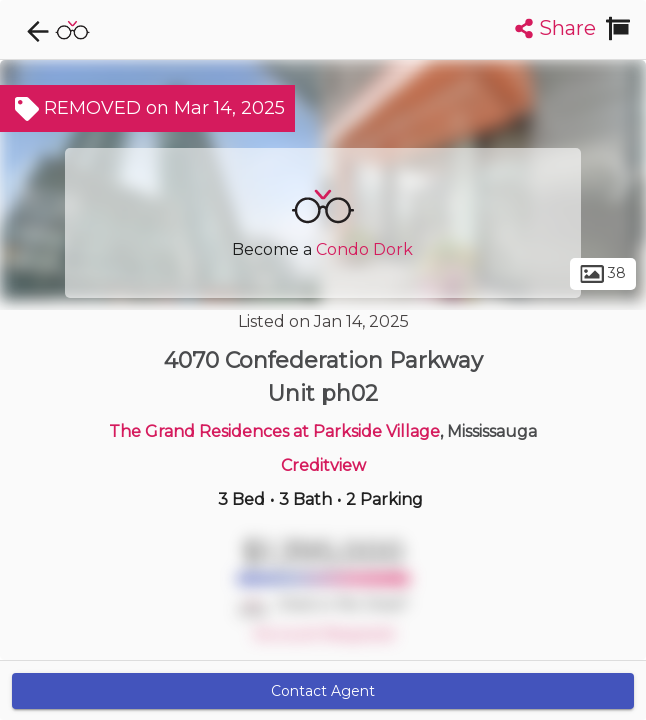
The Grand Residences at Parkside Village (274, 431)
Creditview (323, 465)
